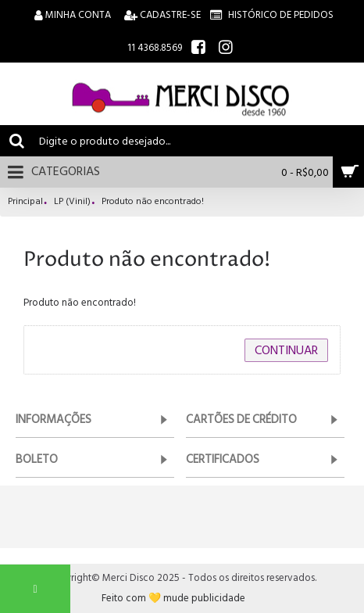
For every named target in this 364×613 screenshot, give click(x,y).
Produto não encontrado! (153, 202)
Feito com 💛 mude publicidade (173, 599)
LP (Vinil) (72, 202)
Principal (25, 202)
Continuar (286, 350)
